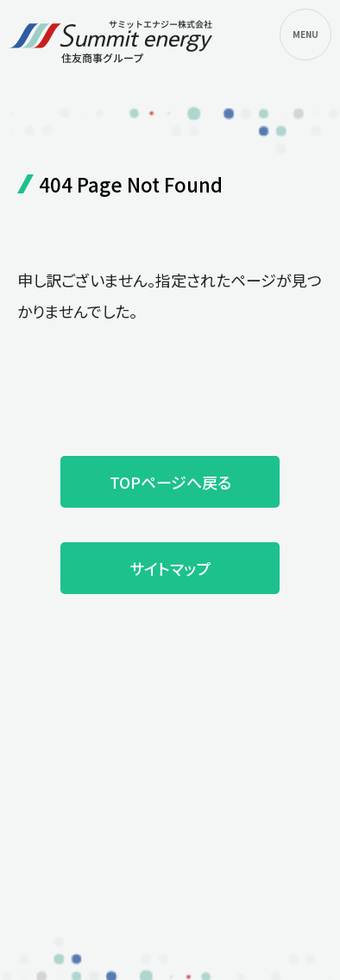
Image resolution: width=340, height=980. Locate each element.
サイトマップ (170, 568)
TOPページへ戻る (170, 482)
